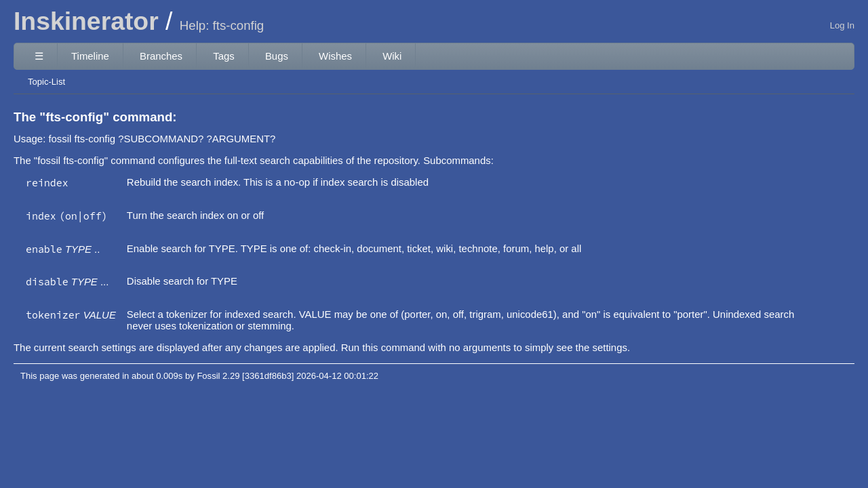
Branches (161, 56)
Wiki (392, 56)
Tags (224, 56)
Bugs (277, 56)
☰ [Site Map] (39, 56)
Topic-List (46, 82)
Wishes (335, 56)
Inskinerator (86, 21)
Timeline (90, 56)
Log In (842, 25)
